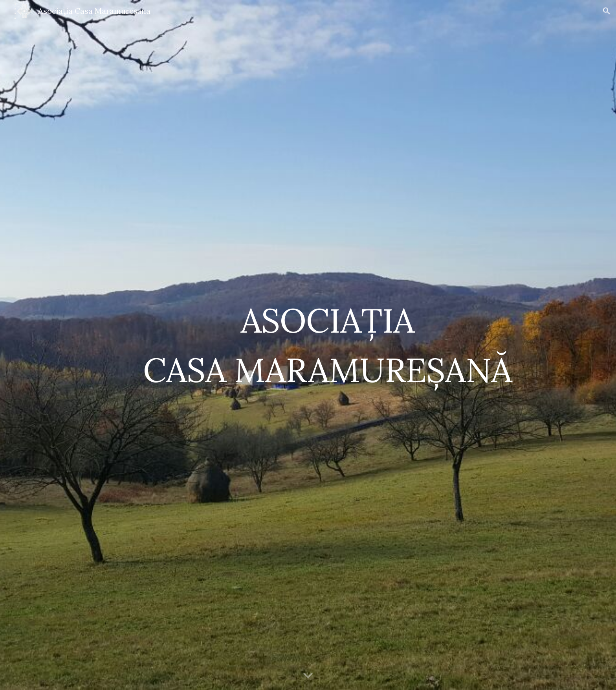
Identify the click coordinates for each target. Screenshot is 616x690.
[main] (327, 345)
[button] (607, 11)
